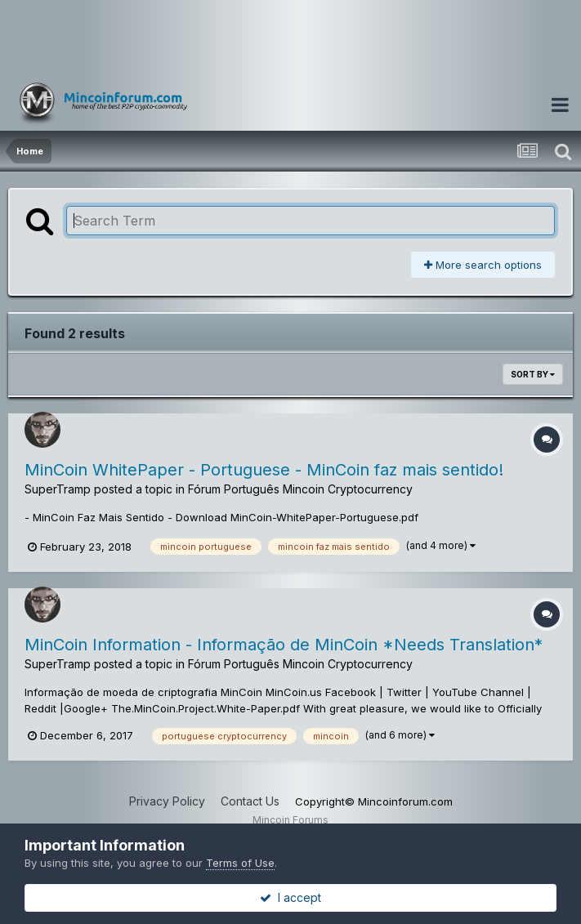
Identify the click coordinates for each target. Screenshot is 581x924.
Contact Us (250, 801)
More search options (483, 265)
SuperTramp (58, 489)
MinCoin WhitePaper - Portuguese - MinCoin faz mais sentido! (264, 470)
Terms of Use (240, 863)
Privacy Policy (167, 801)
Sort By (533, 374)
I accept (290, 897)
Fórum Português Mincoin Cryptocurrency (300, 489)
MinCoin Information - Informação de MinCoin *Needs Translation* (284, 645)
